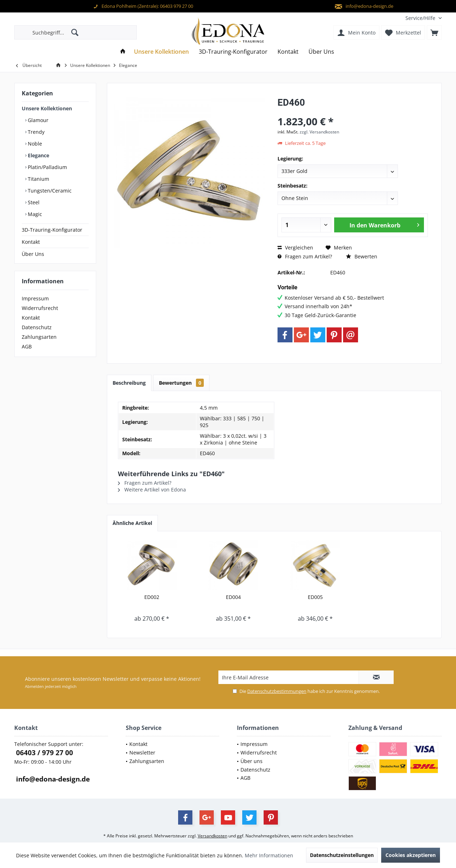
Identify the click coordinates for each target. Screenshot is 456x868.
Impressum (35, 298)
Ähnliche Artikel (132, 523)
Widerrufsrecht (40, 308)
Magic (34, 214)
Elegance (38, 155)
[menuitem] (421, 18)
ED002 (152, 597)
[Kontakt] (288, 52)
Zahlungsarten (39, 337)
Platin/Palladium (47, 167)
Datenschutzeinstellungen (342, 855)
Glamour (37, 120)
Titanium (38, 179)
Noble (34, 144)
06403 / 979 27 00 (44, 753)
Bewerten (362, 256)
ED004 (233, 597)
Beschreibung (129, 383)
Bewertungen (181, 383)
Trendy (35, 132)
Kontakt (31, 242)
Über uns (252, 761)
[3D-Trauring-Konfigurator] (233, 52)
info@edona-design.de (52, 779)
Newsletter (142, 753)
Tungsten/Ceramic (49, 191)
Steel (33, 202)
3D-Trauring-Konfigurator (52, 230)
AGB (27, 346)
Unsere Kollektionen (47, 108)
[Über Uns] (321, 52)
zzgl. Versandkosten (319, 132)
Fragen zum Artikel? (305, 256)
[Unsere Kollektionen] (161, 52)
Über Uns (33, 254)
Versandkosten (213, 836)
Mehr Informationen (269, 855)
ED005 (315, 597)
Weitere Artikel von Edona (152, 490)
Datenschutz (37, 327)
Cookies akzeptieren (411, 855)
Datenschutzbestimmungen (277, 691)
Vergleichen (295, 248)
